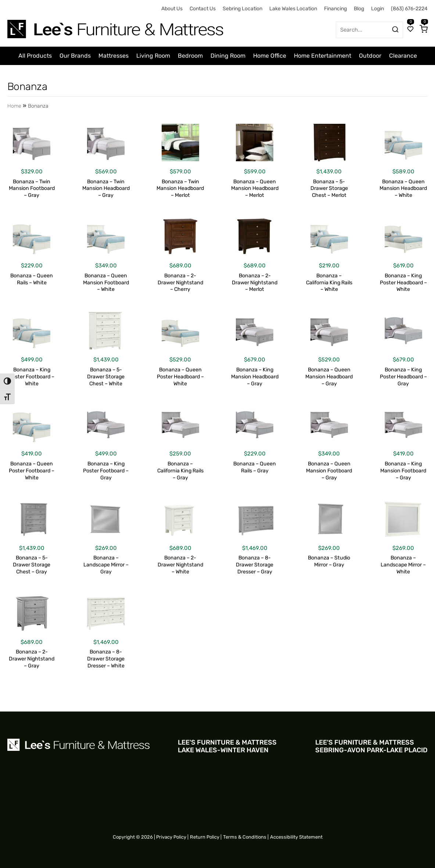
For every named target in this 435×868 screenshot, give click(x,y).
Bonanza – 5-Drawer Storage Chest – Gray (32, 565)
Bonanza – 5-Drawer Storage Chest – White (106, 377)
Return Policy (205, 837)
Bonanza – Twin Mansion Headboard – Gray (106, 189)
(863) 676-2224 (409, 9)
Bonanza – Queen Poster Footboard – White (32, 471)
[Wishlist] (410, 30)
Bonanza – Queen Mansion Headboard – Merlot (255, 189)
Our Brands (75, 56)
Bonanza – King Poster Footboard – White (32, 377)
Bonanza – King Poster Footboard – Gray (106, 471)
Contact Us (203, 9)
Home (14, 106)
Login (378, 9)
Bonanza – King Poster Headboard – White (403, 283)
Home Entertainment (323, 56)
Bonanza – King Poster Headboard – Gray (403, 377)
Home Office (270, 56)
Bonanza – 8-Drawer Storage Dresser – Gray (255, 565)
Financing (335, 9)
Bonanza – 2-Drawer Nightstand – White (180, 565)
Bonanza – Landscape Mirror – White (403, 565)
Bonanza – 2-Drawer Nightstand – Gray (32, 659)
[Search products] (395, 29)
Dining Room (228, 56)
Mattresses (114, 56)
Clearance (403, 56)
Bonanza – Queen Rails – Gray (255, 467)
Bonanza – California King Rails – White (329, 283)
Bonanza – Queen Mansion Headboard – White (403, 189)
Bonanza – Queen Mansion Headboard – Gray (329, 377)
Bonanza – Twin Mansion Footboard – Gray (32, 189)
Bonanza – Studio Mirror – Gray (329, 561)
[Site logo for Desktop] (116, 26)
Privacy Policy (171, 837)
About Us (172, 9)
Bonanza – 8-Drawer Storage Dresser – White (106, 659)
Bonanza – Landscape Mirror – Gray (106, 565)
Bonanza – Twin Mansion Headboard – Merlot (180, 189)
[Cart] (424, 30)
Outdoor (370, 56)
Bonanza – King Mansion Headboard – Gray (255, 377)
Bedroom (190, 56)
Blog (359, 9)
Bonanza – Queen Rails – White (32, 279)
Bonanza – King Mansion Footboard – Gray (403, 471)
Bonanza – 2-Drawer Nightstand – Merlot (255, 283)
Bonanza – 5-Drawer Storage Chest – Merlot (329, 189)
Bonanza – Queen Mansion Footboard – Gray (329, 471)
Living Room (153, 56)
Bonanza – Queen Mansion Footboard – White (106, 283)
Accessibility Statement (296, 837)
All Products (35, 56)
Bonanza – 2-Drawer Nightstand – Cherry (180, 283)
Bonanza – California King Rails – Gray (180, 471)
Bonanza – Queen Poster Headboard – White (180, 377)
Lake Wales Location (293, 9)
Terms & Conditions (245, 837)
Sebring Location (242, 9)
